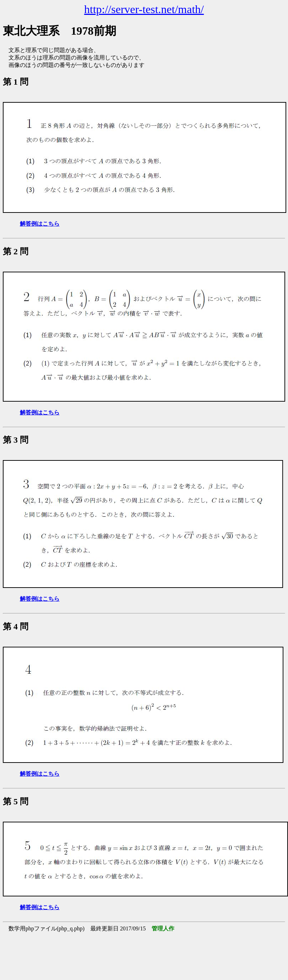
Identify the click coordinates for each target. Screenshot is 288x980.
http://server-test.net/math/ (144, 9)
